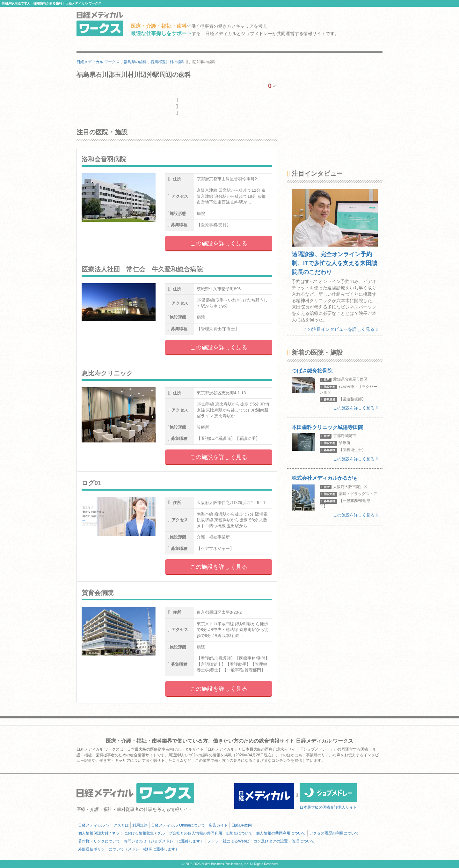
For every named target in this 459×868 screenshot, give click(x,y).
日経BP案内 (242, 825)
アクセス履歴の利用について (334, 833)
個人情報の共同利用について (281, 833)
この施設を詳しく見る (219, 243)
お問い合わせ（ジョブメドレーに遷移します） (164, 841)
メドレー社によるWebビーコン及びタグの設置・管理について (261, 841)
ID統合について (239, 833)
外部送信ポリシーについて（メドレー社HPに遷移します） (129, 849)
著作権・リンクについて (99, 841)
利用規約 (140, 825)
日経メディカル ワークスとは (103, 825)
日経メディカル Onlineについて (178, 825)
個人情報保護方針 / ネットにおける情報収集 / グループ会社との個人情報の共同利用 (150, 833)
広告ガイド (218, 825)
